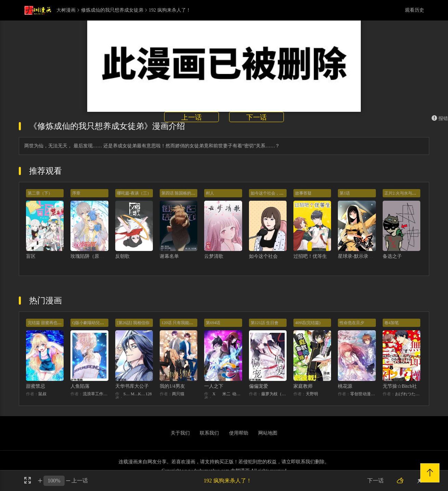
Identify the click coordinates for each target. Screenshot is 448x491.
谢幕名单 (169, 256)
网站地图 (268, 433)
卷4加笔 (392, 323)
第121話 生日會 (265, 323)
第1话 (345, 193)
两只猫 (178, 394)
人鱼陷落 (80, 386)
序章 (76, 193)
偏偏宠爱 (259, 386)
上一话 (192, 117)
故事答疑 (303, 193)
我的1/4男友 (172, 386)
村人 (210, 193)
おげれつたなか (408, 394)
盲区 (31, 256)
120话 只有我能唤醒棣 (181, 323)
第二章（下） (40, 193)
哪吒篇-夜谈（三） (134, 193)
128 (148, 394)
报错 (440, 118)
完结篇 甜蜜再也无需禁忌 (51, 323)
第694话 (213, 323)
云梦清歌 (214, 256)
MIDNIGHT (134, 394)
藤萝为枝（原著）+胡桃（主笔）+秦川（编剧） (274, 394)
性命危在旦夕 (352, 323)
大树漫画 (66, 10)
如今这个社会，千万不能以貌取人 (285, 256)
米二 (226, 394)
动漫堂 (237, 394)
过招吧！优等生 (310, 256)
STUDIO (127, 394)
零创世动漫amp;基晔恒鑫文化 (363, 394)
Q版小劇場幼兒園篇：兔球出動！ (102, 323)
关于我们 (180, 433)
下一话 (256, 117)
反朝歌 (122, 256)
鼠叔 (42, 394)
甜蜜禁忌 (36, 386)
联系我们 (209, 433)
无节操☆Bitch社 (400, 386)
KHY (142, 394)
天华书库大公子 (132, 386)
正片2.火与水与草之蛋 (404, 193)
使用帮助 (239, 433)
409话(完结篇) (308, 323)
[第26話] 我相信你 (133, 323)
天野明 (312, 394)
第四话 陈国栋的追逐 (180, 193)
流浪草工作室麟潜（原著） (95, 394)
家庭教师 (303, 386)
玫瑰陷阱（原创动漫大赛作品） (104, 256)
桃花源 (345, 386)
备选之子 (392, 256)
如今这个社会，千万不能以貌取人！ (284, 193)
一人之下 (214, 386)
